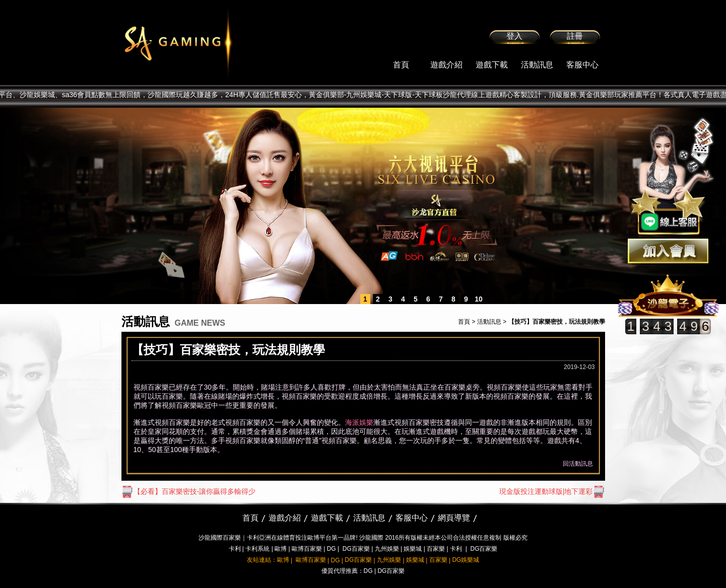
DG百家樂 (356, 549)
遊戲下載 (492, 65)
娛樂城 (413, 549)
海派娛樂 (359, 422)
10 (479, 299)
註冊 (575, 36)
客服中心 (582, 65)
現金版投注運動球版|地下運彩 (552, 491)
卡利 (235, 549)
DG (332, 549)
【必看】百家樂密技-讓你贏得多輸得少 (189, 491)
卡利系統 (257, 549)
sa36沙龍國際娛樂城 (203, 43)
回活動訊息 (578, 464)
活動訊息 (537, 65)
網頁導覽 (454, 518)
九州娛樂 (387, 549)
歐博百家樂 (307, 549)
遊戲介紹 (446, 65)
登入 (514, 36)
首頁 (401, 65)
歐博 (281, 549)
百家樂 (436, 549)
